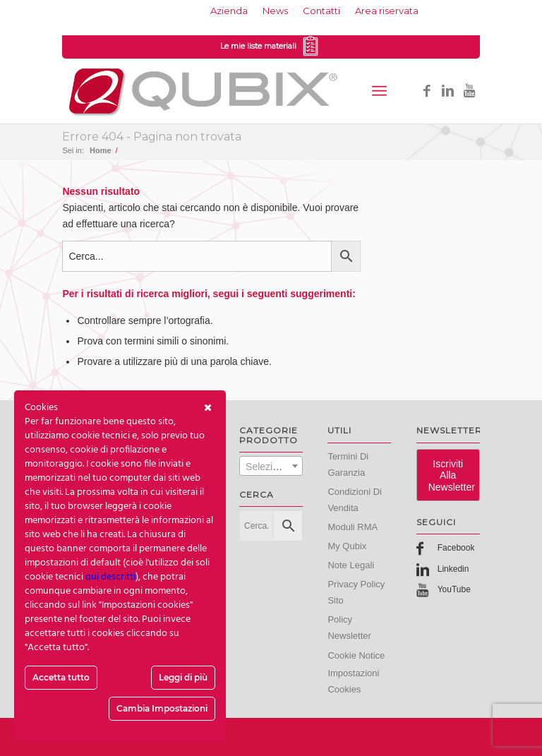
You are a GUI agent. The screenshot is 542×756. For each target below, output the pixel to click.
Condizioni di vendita (355, 500)
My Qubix (347, 546)
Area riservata (387, 11)
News (275, 11)
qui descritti (110, 577)
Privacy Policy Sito (356, 592)
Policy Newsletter (349, 628)
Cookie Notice (356, 655)
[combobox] (271, 466)
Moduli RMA (353, 527)
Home (101, 150)
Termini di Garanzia (348, 464)
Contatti (321, 11)
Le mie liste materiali (271, 47)
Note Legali (351, 565)
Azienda (229, 11)
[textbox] (271, 467)
